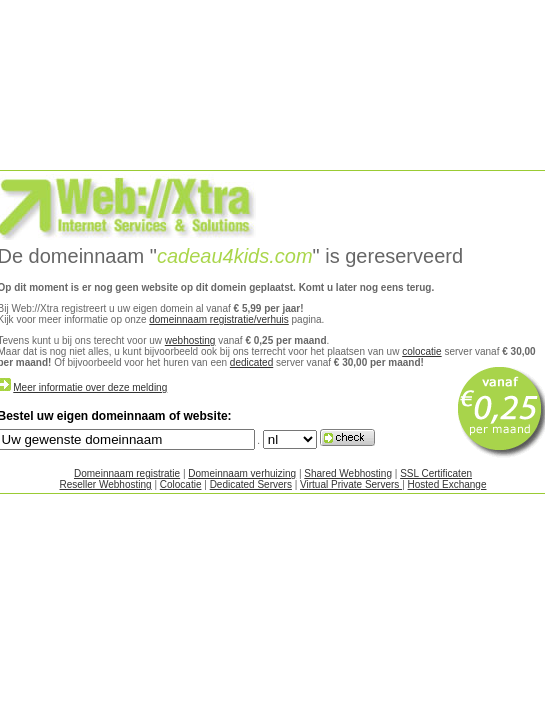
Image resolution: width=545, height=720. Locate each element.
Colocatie (181, 484)
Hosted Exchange (447, 484)
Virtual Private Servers (351, 484)
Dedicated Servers (251, 484)
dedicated (251, 362)
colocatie (421, 351)
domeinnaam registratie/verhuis (219, 319)
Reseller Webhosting (106, 484)
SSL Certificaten (436, 473)
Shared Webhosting (348, 473)
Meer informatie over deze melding (90, 387)
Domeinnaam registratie (127, 473)
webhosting (190, 340)
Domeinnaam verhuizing (242, 473)
